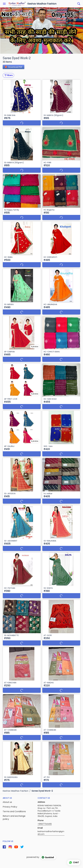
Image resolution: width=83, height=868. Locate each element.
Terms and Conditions (14, 812)
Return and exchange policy (14, 818)
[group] (41, 31)
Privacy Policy (10, 807)
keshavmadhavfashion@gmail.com (51, 833)
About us (7, 802)
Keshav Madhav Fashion (42, 4)
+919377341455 (45, 824)
